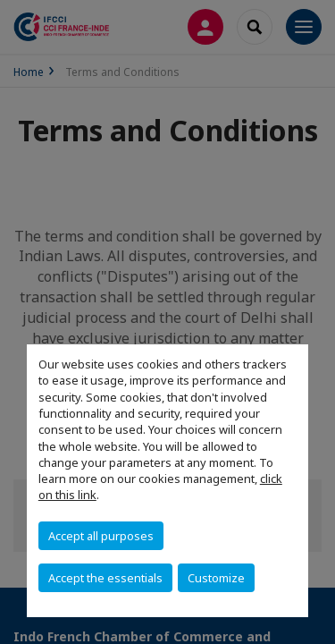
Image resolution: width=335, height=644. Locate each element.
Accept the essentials (105, 578)
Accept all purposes (101, 536)
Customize (216, 578)
